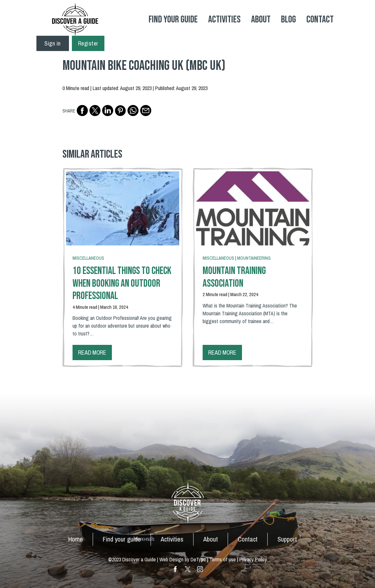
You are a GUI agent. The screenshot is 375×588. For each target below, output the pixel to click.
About (261, 20)
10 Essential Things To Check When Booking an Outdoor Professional (122, 283)
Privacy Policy (253, 559)
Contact (320, 20)
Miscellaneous (88, 258)
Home (76, 539)
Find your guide (122, 539)
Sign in (53, 43)
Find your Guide (173, 20)
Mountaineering (254, 258)
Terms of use (223, 559)
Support (287, 539)
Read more (92, 353)
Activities (224, 20)
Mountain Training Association (234, 277)
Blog (288, 20)
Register (88, 43)
